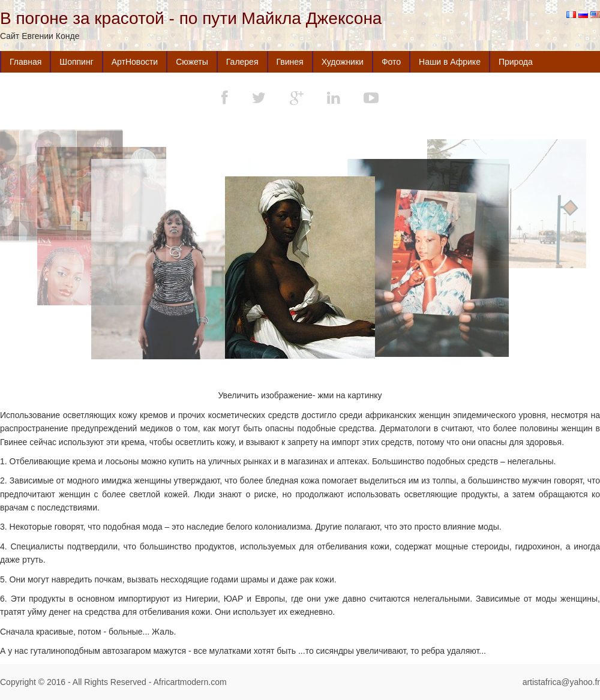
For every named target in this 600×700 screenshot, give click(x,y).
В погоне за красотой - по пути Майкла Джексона (191, 18)
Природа (516, 62)
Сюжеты (192, 62)
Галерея (242, 62)
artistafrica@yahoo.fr (561, 682)
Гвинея (290, 62)
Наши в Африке (450, 62)
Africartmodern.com (190, 682)
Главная (25, 62)
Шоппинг (76, 62)
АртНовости (135, 62)
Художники (343, 62)
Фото (391, 62)
